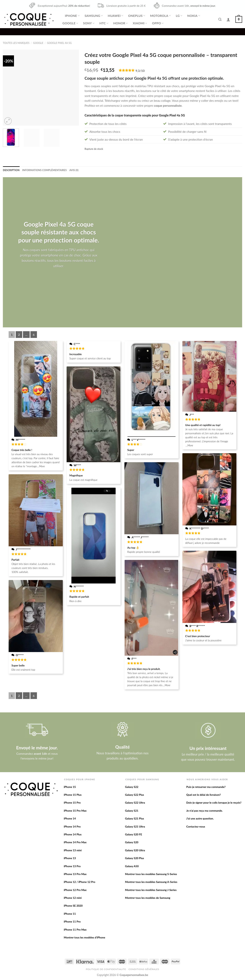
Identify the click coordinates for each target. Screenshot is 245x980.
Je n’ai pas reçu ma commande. (204, 811)
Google (70, 23)
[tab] (11, 170)
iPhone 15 (70, 787)
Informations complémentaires (44, 170)
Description (11, 170)
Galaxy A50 (132, 866)
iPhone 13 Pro (72, 866)
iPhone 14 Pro (72, 826)
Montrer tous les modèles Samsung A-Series (151, 882)
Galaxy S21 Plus (134, 818)
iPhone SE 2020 (73, 906)
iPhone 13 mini (73, 850)
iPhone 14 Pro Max (75, 842)
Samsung (94, 16)
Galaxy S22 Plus (134, 795)
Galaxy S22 (132, 787)
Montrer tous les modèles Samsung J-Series (151, 890)
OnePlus (137, 16)
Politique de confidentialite (106, 969)
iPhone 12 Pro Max (75, 890)
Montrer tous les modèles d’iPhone (84, 937)
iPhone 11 (70, 914)
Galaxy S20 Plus (134, 858)
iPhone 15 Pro (72, 803)
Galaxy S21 (132, 811)
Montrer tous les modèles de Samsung (148, 898)
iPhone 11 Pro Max (75, 930)
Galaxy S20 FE (134, 834)
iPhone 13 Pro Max (75, 874)
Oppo (158, 23)
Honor (121, 23)
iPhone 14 (70, 818)
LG (179, 16)
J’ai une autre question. (200, 818)
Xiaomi (140, 23)
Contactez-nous (196, 826)
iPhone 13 (70, 858)
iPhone (72, 16)
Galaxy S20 (132, 842)
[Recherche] (220, 19)
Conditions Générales (144, 969)
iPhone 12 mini (73, 898)
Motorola (160, 16)
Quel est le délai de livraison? (203, 795)
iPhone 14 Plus (73, 834)
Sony (89, 23)
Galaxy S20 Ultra (135, 850)
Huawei (115, 16)
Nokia (194, 16)
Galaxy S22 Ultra (135, 803)
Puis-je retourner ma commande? (206, 787)
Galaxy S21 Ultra (135, 826)
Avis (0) (74, 170)
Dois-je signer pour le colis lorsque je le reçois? (214, 803)
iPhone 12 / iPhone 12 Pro (79, 882)
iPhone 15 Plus (73, 795)
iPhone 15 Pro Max (75, 811)
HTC (104, 23)
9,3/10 (140, 71)
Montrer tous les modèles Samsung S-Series (151, 874)
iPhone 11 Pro (72, 921)
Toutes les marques (16, 43)
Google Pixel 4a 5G (59, 43)
